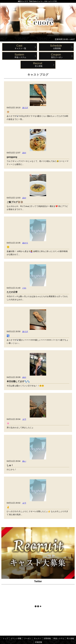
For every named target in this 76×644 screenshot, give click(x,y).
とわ (24, 288)
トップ (5, 638)
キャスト (38, 638)
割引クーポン (57, 56)
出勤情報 (57, 47)
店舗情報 (38, 642)
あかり (25, 243)
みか (24, 153)
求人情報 (39, 64)
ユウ (24, 419)
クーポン (28, 638)
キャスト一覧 (20, 47)
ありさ (25, 108)
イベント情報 (16, 638)
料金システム (20, 56)
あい (24, 461)
